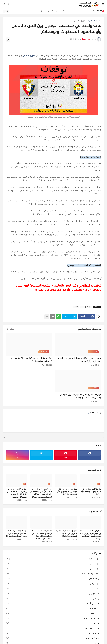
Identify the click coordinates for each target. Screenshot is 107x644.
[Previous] (8, 11)
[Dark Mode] (9, 4)
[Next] (4, 11)
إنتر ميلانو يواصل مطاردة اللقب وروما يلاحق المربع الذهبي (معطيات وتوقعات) (17, 534)
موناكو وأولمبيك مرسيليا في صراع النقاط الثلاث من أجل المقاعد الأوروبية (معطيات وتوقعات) (17, 493)
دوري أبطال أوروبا (53, 579)
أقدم (6, 437)
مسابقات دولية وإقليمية (53, 574)
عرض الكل (10, 329)
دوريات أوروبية (53, 609)
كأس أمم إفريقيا (53, 594)
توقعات (76, 307)
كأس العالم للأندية (53, 604)
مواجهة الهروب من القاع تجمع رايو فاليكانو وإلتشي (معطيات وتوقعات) (81, 396)
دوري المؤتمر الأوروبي (53, 639)
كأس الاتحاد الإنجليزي (53, 629)
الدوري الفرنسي (53, 584)
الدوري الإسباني (80, 21)
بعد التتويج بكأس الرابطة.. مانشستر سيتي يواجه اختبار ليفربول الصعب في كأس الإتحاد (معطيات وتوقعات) (41, 493)
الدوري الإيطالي (53, 569)
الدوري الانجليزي (53, 559)
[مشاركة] (8, 40)
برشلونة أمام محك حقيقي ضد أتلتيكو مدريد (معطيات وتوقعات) (65, 11)
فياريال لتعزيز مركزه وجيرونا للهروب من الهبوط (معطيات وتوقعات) (79, 360)
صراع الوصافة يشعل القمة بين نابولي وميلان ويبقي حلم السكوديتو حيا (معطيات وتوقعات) (91, 535)
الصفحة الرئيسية (95, 21)
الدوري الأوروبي (53, 614)
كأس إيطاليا (53, 624)
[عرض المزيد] (47, 317)
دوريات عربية (53, 599)
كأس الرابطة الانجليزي (53, 619)
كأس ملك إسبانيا (53, 634)
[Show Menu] (103, 4)
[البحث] (4, 4)
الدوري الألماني (53, 589)
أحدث (100, 437)
